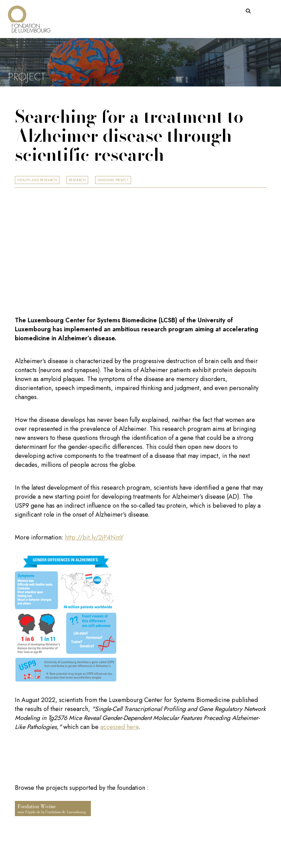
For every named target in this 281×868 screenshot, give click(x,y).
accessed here (119, 727)
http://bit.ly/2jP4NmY (94, 537)
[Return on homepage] (29, 16)
